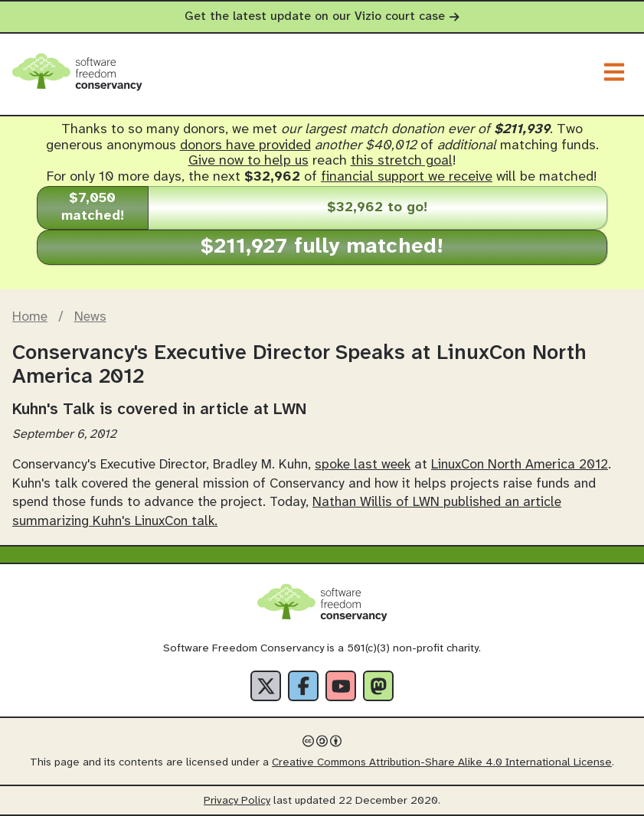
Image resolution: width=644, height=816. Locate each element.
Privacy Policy (237, 801)
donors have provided (245, 146)
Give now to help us (248, 161)
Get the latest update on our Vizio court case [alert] (322, 16)
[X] (266, 686)
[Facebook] (303, 686)
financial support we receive (407, 177)
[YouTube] (341, 686)
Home (30, 317)
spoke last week (363, 465)
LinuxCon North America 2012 (520, 465)
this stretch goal (402, 161)
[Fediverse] (378, 686)
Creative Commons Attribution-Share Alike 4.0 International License (442, 763)
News (90, 317)
